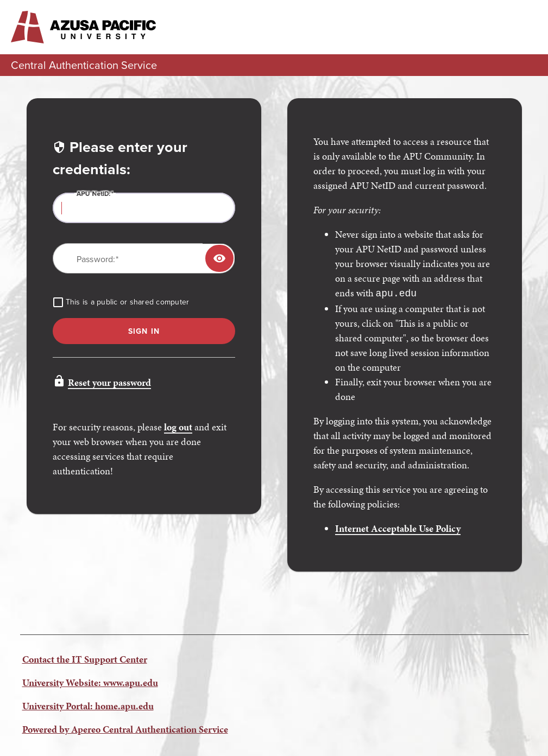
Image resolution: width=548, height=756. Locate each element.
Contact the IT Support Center (85, 658)
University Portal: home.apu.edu (88, 705)
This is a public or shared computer (128, 302)
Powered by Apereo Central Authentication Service (125, 728)
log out (178, 427)
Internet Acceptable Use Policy (398, 527)
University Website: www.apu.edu (90, 681)
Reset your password (109, 382)
